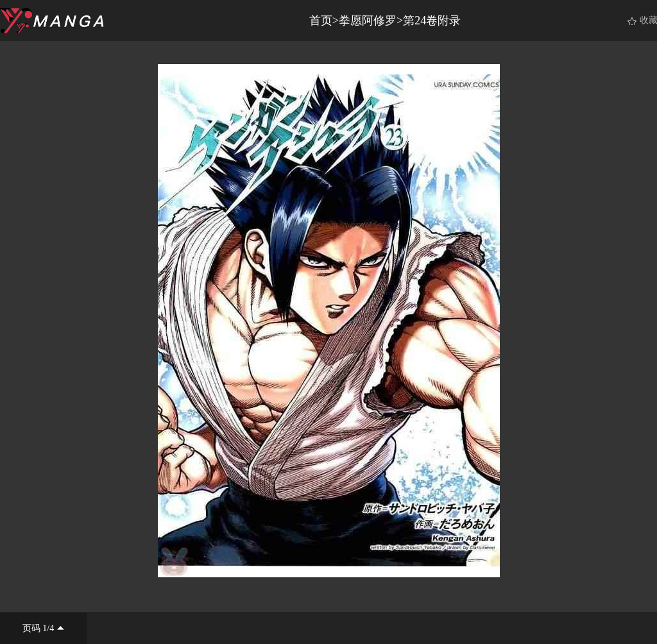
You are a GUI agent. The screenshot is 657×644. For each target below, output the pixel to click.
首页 (321, 21)
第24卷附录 (432, 21)
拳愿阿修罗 (368, 21)
